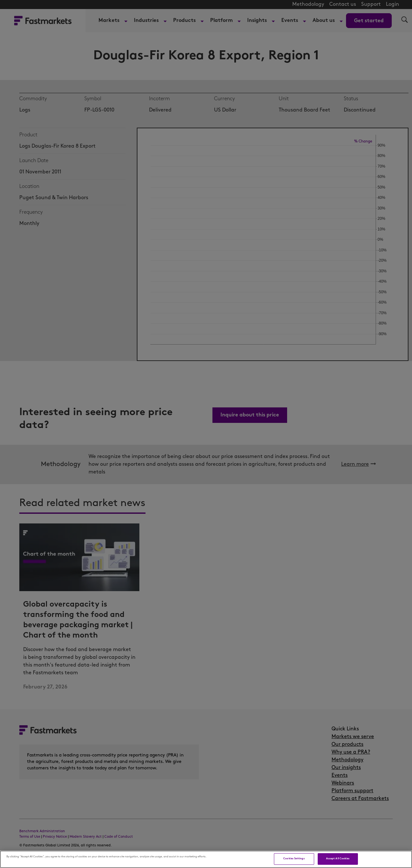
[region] (206, 859)
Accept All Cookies (338, 859)
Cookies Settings (294, 859)
